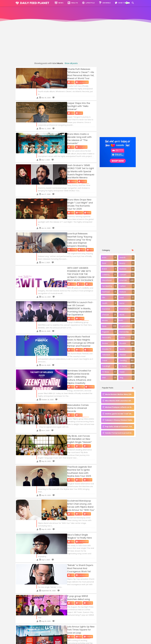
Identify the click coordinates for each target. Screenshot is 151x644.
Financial (108, 621)
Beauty (122, 263)
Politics (122, 338)
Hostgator (13, 629)
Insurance (106, 309)
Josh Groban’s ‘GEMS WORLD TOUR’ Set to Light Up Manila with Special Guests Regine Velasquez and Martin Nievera (71, 148)
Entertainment (65, 79)
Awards (55, 238)
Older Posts (56, 591)
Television (106, 355)
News (59, 3)
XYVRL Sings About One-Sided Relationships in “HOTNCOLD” (66, 566)
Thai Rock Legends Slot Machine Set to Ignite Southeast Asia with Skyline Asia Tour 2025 (71, 389)
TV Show (105, 372)
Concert (65, 155)
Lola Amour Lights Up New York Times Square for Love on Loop (70, 514)
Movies (105, 320)
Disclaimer (61, 629)
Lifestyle (88, 3)
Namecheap (14, 625)
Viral (104, 378)
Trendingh (106, 366)
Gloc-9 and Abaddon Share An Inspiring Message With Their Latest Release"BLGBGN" (72, 540)
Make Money (110, 625)
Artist (54, 79)
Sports (122, 349)
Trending (123, 361)
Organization (125, 326)
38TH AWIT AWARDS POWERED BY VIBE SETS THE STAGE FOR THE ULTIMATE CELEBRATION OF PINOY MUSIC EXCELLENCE (72, 231)
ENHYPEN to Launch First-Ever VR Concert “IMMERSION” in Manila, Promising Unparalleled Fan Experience (72, 258)
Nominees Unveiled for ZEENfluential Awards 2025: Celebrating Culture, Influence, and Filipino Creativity (69, 313)
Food (122, 298)
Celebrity (55, 155)
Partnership (124, 332)
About (59, 617)
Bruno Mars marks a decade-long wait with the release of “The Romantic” (71, 122)
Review (105, 343)
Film (104, 298)
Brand (62, 293)
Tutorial (108, 629)
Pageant (106, 332)
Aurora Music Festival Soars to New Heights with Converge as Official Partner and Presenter (72, 286)
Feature (123, 292)
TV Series (123, 366)
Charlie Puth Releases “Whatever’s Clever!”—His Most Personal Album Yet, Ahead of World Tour (71, 72)
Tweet (122, 372)
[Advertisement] (76, 41)
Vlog (121, 378)
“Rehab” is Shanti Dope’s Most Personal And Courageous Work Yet (71, 467)
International (64, 128)
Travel (105, 361)
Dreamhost (14, 621)
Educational (107, 280)
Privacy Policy (63, 625)
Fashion (123, 286)
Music (76, 79)
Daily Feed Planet (35, 3)
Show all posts (71, 63)
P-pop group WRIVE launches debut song (72, 490)
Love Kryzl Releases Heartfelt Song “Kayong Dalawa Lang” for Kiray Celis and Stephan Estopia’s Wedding (72, 203)
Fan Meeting (107, 286)
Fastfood (106, 292)
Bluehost (13, 617)
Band (62, 344)
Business (123, 269)
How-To (120, 3)
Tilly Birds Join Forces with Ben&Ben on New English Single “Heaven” (71, 363)
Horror (122, 303)
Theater (123, 355)
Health (73, 3)
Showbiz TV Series (108, 349)
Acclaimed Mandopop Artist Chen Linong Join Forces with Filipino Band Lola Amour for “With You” (72, 417)
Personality (107, 338)
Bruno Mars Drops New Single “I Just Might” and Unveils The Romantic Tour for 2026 (72, 176)
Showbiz (105, 3)
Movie (122, 315)
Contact (60, 621)
